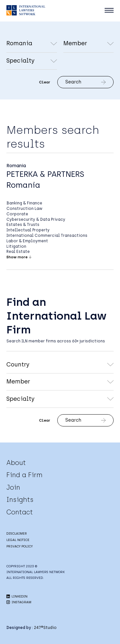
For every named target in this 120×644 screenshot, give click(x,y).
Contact (20, 512)
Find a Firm (24, 475)
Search (85, 82)
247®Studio (45, 628)
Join (13, 487)
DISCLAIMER (17, 533)
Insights (20, 500)
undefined (89, 44)
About (16, 463)
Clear (45, 82)
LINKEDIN (17, 596)
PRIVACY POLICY (20, 546)
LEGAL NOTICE (18, 540)
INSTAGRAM (19, 602)
